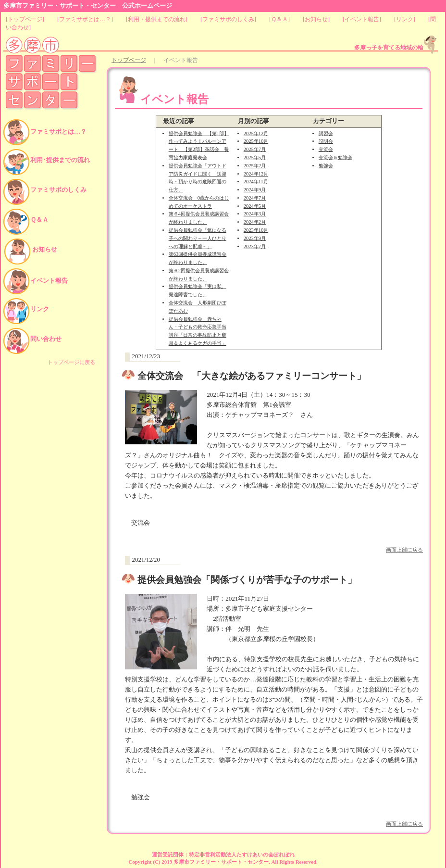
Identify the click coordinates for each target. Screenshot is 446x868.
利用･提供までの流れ (60, 160)
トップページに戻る (71, 362)
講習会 (326, 133)
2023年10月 (256, 230)
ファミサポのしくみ (228, 19)
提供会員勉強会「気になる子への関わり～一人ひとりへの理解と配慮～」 (198, 238)
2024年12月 (256, 174)
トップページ (25, 19)
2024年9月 (255, 190)
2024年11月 (256, 182)
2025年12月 (256, 133)
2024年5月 (255, 206)
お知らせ (316, 19)
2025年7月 (255, 149)
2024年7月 (255, 198)
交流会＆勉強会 (335, 157)
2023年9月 (255, 238)
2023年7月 (255, 246)
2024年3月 (255, 214)
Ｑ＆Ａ (279, 19)
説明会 (326, 141)
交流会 (326, 149)
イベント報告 (362, 19)
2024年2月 (255, 222)
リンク (405, 19)
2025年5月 (255, 157)
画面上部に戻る (404, 550)
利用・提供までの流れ (157, 19)
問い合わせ (46, 339)
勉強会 (326, 166)
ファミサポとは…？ (85, 19)
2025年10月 (256, 141)
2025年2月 (255, 166)
